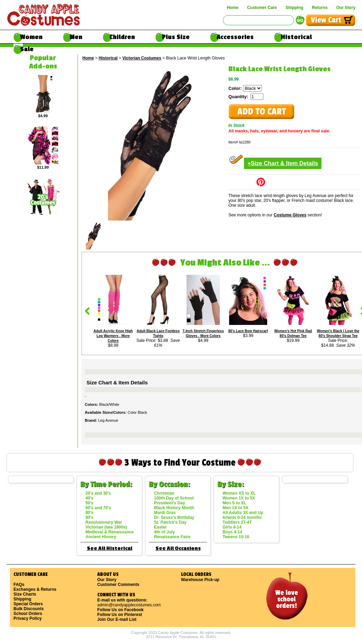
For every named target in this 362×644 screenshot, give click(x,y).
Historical (296, 37)
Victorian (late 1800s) (106, 527)
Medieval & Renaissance (110, 532)
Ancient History (101, 537)
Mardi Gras (165, 513)
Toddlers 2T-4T (237, 522)
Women (31, 37)
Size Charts (25, 594)
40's (89, 498)
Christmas (164, 493)
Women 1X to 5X (239, 498)
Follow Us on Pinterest (120, 615)
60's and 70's (98, 508)
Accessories (235, 37)
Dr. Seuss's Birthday (174, 517)
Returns (320, 8)
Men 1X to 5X (236, 508)
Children (122, 37)
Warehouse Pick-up (200, 580)
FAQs (19, 585)
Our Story (346, 8)
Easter (160, 527)
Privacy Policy (28, 618)
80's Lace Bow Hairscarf (248, 331)
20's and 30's (98, 493)
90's (89, 517)
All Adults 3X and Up (243, 513)
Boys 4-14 (232, 532)
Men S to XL (234, 503)
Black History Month (174, 508)
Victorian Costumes (142, 58)
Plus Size (176, 37)
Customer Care (262, 8)
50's (89, 503)
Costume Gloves (290, 215)
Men (76, 37)
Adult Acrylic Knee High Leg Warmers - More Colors (113, 336)
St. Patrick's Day (170, 522)
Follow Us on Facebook (120, 610)
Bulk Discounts (29, 609)
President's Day (170, 503)
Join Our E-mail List (117, 619)
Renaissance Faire (172, 537)
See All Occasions (178, 548)
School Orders (28, 614)
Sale (27, 49)
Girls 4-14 (232, 527)
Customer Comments (118, 585)
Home (233, 8)
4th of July (164, 532)
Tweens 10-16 (236, 537)
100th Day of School (174, 498)
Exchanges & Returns (35, 589)
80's (89, 513)
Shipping (294, 8)
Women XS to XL (239, 493)
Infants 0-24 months (242, 517)
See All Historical (110, 548)
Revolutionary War (104, 522)
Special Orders (28, 604)
